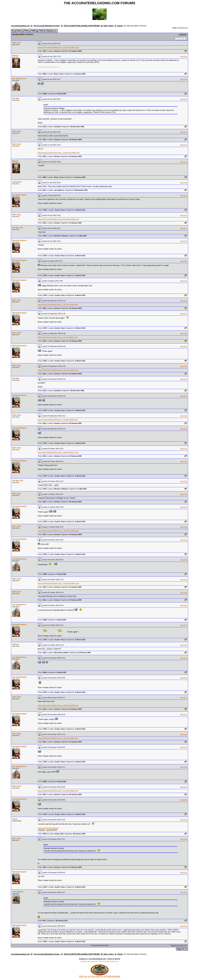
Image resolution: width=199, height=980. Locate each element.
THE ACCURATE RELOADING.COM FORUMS (82, 26)
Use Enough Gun (19, 79)
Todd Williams (18, 892)
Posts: (42, 51)
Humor (120, 26)
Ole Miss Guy (18, 228)
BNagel (15, 56)
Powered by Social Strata (100, 945)
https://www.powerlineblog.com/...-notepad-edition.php (58, 531)
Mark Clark (17, 43)
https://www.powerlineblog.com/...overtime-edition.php (58, 705)
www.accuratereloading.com (48, 828)
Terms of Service (114, 959)
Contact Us (83, 959)
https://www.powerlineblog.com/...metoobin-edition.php (58, 583)
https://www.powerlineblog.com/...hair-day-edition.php (58, 305)
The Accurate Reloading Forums (47, 26)
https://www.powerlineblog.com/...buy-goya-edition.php (58, 219)
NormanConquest (19, 195)
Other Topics (109, 26)
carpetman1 (17, 182)
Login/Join (183, 34)
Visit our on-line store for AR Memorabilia (100, 975)
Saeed (15, 819)
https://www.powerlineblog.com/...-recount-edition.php (58, 738)
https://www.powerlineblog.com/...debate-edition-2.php (58, 452)
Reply (179, 949)
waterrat (16, 644)
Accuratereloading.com (20, 26)
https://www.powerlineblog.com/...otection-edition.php (58, 420)
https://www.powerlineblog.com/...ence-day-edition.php (58, 47)
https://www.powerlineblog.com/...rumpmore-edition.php (59, 153)
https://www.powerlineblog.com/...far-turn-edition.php (58, 337)
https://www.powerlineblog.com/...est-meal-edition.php (58, 791)
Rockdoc (16, 98)
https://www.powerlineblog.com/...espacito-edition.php (58, 370)
